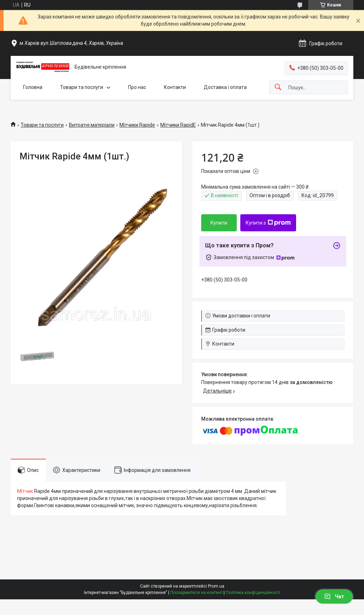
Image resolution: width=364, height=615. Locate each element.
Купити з (268, 223)
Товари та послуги (82, 87)
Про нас (137, 87)
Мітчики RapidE (178, 125)
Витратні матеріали (92, 125)
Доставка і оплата (225, 87)
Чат (334, 596)
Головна (33, 87)
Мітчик (25, 491)
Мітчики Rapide (137, 125)
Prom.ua (216, 586)
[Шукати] (278, 87)
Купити (219, 223)
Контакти (175, 87)
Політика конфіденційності (253, 593)
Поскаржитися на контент (196, 593)
